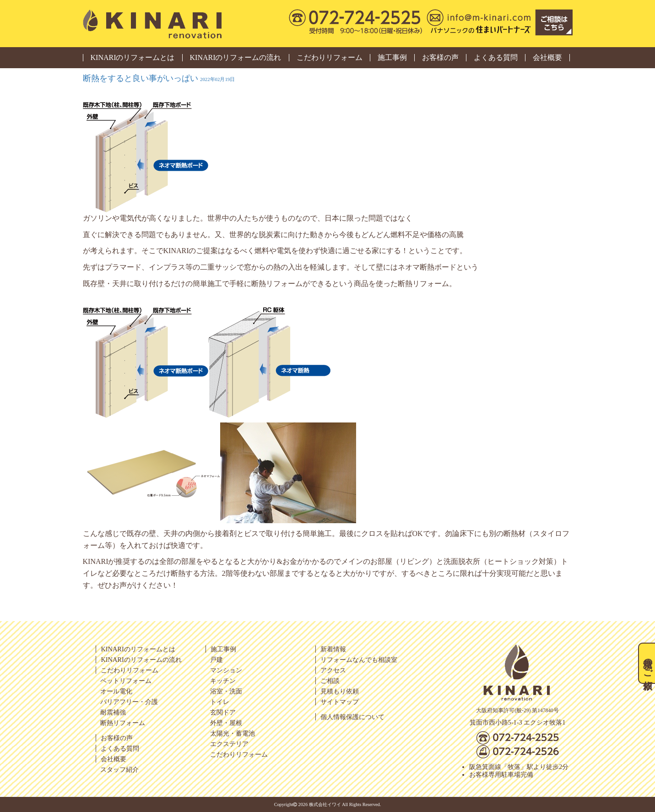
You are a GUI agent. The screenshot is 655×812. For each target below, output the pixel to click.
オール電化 (116, 691)
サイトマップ (340, 702)
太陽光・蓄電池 (233, 733)
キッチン (223, 681)
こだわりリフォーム (330, 58)
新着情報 (333, 649)
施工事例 (392, 58)
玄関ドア (223, 712)
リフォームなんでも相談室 (359, 660)
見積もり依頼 (340, 691)
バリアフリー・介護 (129, 702)
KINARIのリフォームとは (133, 58)
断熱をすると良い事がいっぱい (159, 78)
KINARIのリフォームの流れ (236, 58)
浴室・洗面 (226, 691)
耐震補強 (113, 712)
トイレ (220, 702)
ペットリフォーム (126, 681)
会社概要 (547, 58)
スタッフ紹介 (119, 769)
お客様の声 (440, 58)
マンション (226, 670)
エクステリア (229, 744)
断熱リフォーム (123, 723)
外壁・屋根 (226, 723)
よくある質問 (496, 58)
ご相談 (330, 681)
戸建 (217, 660)
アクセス (333, 670)
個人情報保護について (352, 717)
